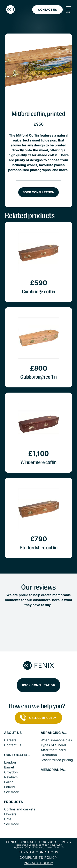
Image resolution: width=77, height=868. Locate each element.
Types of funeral (53, 745)
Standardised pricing (57, 760)
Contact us (13, 745)
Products (13, 802)
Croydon (11, 772)
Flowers (10, 814)
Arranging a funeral (54, 733)
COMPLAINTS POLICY (38, 858)
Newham (11, 777)
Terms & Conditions (39, 852)
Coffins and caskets (20, 809)
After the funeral (53, 750)
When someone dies (56, 740)
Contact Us (47, 10)
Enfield (9, 787)
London (10, 762)
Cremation (49, 755)
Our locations (17, 755)
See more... (13, 792)
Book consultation (38, 192)
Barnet (9, 767)
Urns (8, 819)
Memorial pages (54, 770)
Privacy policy (39, 863)
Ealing (9, 782)
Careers (10, 740)
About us (13, 733)
